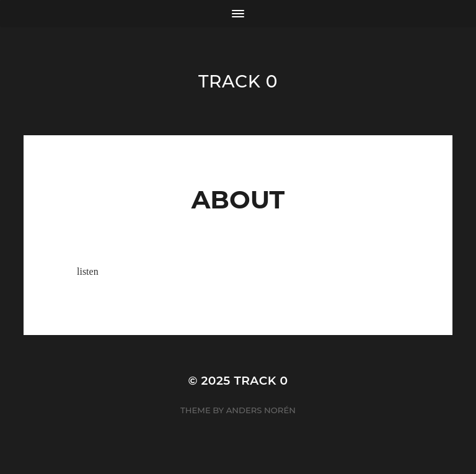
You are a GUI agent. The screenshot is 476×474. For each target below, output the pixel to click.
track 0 (238, 81)
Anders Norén (261, 410)
